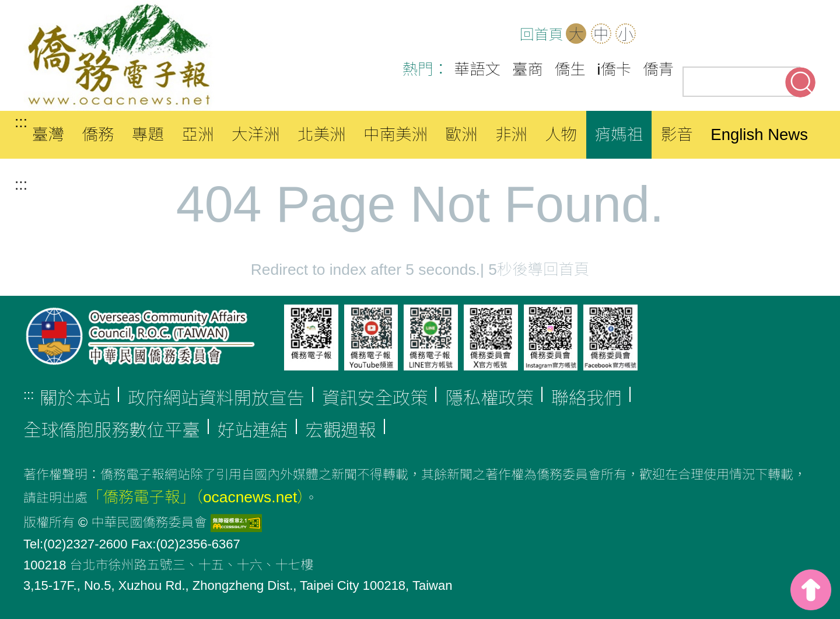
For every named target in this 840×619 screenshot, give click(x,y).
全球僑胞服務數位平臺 (112, 430)
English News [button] (759, 134)
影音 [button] (677, 134)
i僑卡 (615, 69)
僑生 (570, 69)
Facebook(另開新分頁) (729, 35)
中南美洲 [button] (395, 134)
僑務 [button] (98, 134)
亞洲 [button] (197, 134)
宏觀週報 (341, 430)
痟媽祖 (619, 134)
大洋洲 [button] (256, 134)
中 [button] (601, 34)
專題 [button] (148, 134)
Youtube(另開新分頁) (765, 35)
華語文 (477, 69)
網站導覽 (657, 35)
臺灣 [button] (48, 134)
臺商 (528, 69)
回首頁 (541, 35)
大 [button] (576, 34)
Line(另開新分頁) (801, 35)
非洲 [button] (511, 134)
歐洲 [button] (461, 134)
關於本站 (75, 398)
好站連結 (253, 430)
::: (21, 122)
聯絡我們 (587, 398)
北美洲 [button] (322, 134)
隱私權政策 (489, 398)
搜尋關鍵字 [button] (800, 82)
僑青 (658, 69)
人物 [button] (561, 134)
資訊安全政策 (375, 398)
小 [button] (625, 34)
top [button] (811, 590)
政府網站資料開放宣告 (216, 398)
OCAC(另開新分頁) (693, 35)
